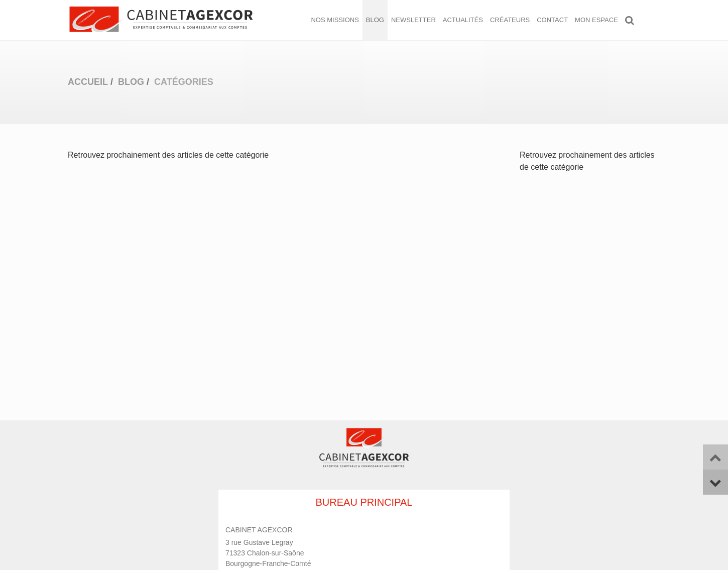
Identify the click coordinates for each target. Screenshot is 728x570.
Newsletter (413, 20)
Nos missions (335, 20)
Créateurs (510, 20)
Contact (552, 20)
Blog (375, 20)
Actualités (463, 20)
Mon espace (596, 20)
